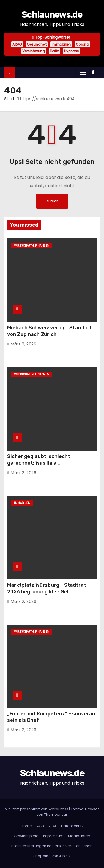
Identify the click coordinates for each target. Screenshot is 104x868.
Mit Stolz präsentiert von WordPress (37, 809)
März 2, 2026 (24, 344)
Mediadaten (79, 836)
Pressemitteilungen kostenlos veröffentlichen (52, 846)
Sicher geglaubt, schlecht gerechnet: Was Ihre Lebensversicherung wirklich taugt (50, 463)
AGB (40, 826)
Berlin (54, 51)
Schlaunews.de (52, 14)
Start (9, 99)
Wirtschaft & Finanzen (32, 246)
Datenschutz (72, 826)
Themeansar (56, 814)
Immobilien (61, 44)
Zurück (52, 201)
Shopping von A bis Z (52, 856)
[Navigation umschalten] (83, 72)
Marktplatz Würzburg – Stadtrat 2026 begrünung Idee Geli (47, 588)
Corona (82, 44)
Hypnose (71, 51)
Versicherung (34, 51)
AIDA (52, 826)
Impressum (53, 836)
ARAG (17, 44)
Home (26, 826)
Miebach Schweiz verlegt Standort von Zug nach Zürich (50, 331)
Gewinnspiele (26, 836)
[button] (94, 72)
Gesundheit (37, 44)
